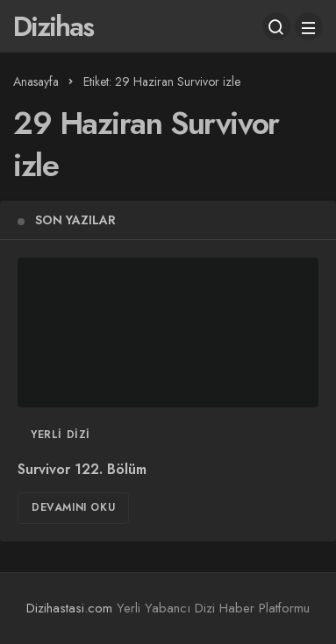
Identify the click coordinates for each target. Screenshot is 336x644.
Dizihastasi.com (69, 608)
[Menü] (309, 26)
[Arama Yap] (276, 26)
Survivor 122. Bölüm (82, 469)
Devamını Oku (73, 507)
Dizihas (53, 26)
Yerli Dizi (61, 435)
